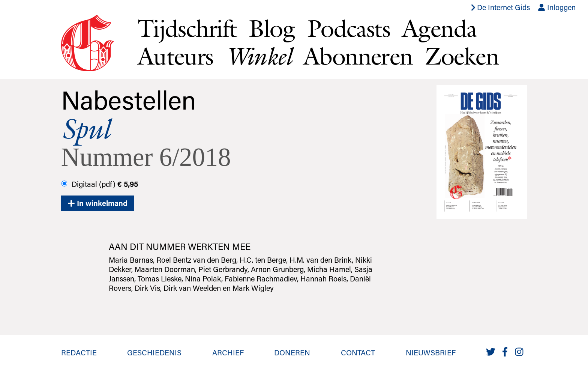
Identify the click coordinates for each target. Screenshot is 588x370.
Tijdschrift (187, 28)
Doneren (292, 352)
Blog (272, 28)
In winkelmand (97, 203)
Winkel (258, 56)
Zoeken (462, 56)
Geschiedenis (154, 352)
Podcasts (349, 28)
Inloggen (557, 7)
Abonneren (358, 56)
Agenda (439, 28)
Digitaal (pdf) (99, 184)
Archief (228, 352)
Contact (358, 352)
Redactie (79, 352)
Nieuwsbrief (431, 352)
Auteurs (175, 56)
